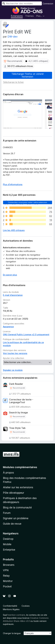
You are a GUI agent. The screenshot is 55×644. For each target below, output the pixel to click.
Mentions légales (11, 609)
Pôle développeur (13, 493)
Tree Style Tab (17, 428)
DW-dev (13, 37)
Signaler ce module (13, 370)
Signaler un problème (16, 518)
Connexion (48, 4)
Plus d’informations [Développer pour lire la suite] (13, 184)
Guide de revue (12, 524)
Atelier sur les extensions (18, 487)
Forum (7, 513)
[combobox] (22, 3)
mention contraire (16, 615)
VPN (6, 570)
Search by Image (18, 413)
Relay (6, 576)
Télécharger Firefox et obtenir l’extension (28, 75)
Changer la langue (12, 633)
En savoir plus (10, 275)
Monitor (8, 581)
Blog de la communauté (17, 507)
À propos (8, 473)
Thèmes (29, 16)
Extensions (17, 16)
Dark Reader (16, 384)
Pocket (7, 586)
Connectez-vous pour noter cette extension (28, 202)
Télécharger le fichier (13, 82)
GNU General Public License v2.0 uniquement (26, 334)
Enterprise (9, 550)
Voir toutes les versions (15, 353)
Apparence (8, 327)
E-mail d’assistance (13, 295)
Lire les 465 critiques (14, 230)
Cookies (26, 606)
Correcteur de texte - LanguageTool (21, 401)
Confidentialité (10, 606)
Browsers (9, 565)
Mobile (7, 544)
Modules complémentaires (20, 467)
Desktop (8, 539)
